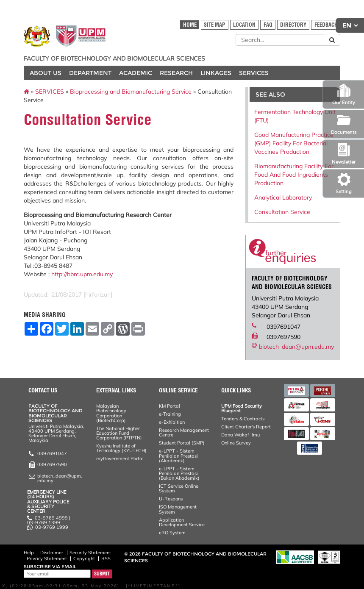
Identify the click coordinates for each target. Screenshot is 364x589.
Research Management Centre (184, 432)
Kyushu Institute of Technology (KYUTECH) (121, 448)
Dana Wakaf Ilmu (240, 435)
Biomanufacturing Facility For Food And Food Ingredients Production (294, 175)
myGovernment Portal (120, 458)
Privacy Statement (47, 558)
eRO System (172, 533)
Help (29, 553)
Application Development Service (182, 522)
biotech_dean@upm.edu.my (296, 347)
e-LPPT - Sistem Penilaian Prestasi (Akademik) (178, 456)
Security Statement (90, 553)
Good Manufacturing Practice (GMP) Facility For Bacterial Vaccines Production (294, 143)
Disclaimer (52, 553)
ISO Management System (178, 509)
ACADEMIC (136, 73)
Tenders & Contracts (243, 419)
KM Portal (169, 406)
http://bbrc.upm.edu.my (82, 274)
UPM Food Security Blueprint (242, 408)
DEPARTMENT (90, 73)
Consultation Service (282, 212)
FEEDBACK (326, 25)
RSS (106, 558)
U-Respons (171, 499)
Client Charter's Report (246, 427)
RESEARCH (176, 73)
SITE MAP (214, 25)
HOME (190, 25)
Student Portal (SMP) (182, 443)
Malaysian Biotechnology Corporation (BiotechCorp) (111, 413)
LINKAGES (216, 73)
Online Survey (236, 443)
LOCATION (244, 25)
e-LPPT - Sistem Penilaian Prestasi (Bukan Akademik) (179, 473)
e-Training (170, 414)
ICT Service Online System (179, 488)
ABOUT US (46, 73)
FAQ (268, 25)
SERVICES (254, 73)
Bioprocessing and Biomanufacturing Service (131, 92)
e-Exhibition (172, 422)
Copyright (84, 558)
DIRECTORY (293, 25)
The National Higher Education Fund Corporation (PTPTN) (119, 433)
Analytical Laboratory (283, 197)
